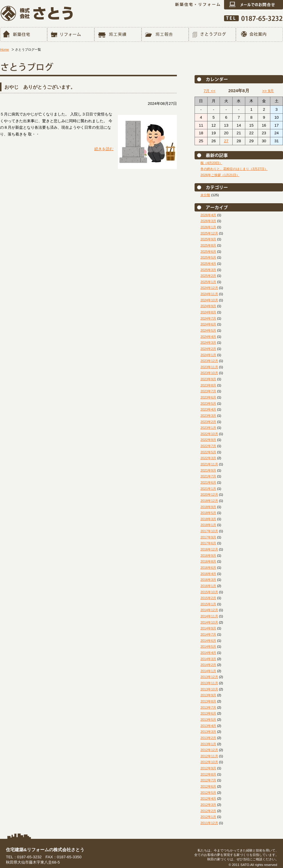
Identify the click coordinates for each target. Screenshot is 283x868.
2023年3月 (208, 416)
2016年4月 (208, 574)
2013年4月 (208, 726)
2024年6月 (208, 324)
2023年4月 (208, 409)
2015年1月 (208, 604)
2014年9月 (208, 628)
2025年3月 (208, 270)
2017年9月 (208, 537)
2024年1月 (208, 355)
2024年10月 (209, 300)
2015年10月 (209, 592)
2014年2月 (208, 665)
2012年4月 (208, 798)
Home (4, 49)
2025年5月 (208, 257)
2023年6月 (208, 397)
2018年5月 (208, 513)
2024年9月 (208, 306)
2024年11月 (209, 294)
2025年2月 (208, 276)
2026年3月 (208, 221)
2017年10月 (209, 531)
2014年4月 (208, 653)
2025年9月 (208, 239)
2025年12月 (209, 233)
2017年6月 (208, 543)
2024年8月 (208, 312)
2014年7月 (208, 634)
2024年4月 (208, 337)
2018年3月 (208, 519)
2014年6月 (208, 641)
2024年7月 (208, 318)
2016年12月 (209, 549)
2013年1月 (208, 744)
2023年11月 (209, 367)
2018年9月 (208, 507)
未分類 (205, 195)
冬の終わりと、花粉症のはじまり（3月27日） (234, 169)
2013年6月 (208, 713)
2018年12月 (209, 501)
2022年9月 (208, 440)
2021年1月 (208, 489)
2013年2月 (208, 738)
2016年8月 (208, 561)
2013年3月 (208, 732)
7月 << (210, 91)
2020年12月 (209, 495)
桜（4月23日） (211, 163)
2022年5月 (208, 452)
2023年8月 (208, 385)
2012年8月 (208, 774)
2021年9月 (208, 470)
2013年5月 (208, 720)
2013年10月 (209, 689)
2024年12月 (209, 288)
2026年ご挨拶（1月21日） (220, 175)
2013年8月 (208, 701)
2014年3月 (208, 659)
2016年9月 (208, 555)
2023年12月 (209, 361)
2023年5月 (208, 404)
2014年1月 (208, 671)
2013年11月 (209, 683)
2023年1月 (208, 428)
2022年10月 (209, 434)
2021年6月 (208, 482)
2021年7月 (208, 476)
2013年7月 (208, 707)
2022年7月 (208, 446)
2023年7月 (208, 391)
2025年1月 (208, 282)
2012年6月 (208, 786)
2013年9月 (208, 695)
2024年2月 (208, 349)
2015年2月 (208, 598)
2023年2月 (208, 422)
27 (226, 141)
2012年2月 (208, 811)
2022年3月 (208, 458)
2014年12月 (209, 610)
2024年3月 (208, 343)
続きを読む (104, 149)
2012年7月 (208, 780)
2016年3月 (208, 580)
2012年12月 (209, 750)
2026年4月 (208, 215)
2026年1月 (208, 227)
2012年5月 (208, 793)
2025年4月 (208, 264)
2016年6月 (208, 568)
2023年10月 (209, 373)
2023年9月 (208, 379)
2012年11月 (209, 756)
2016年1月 (208, 586)
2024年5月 (208, 330)
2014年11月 (209, 616)
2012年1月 (208, 817)
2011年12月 (209, 823)
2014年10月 (209, 622)
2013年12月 (209, 677)
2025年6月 (208, 252)
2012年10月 (209, 762)
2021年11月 (209, 464)
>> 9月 (268, 91)
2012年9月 (208, 768)
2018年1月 (208, 525)
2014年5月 (208, 647)
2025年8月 (208, 245)
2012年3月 (208, 805)
